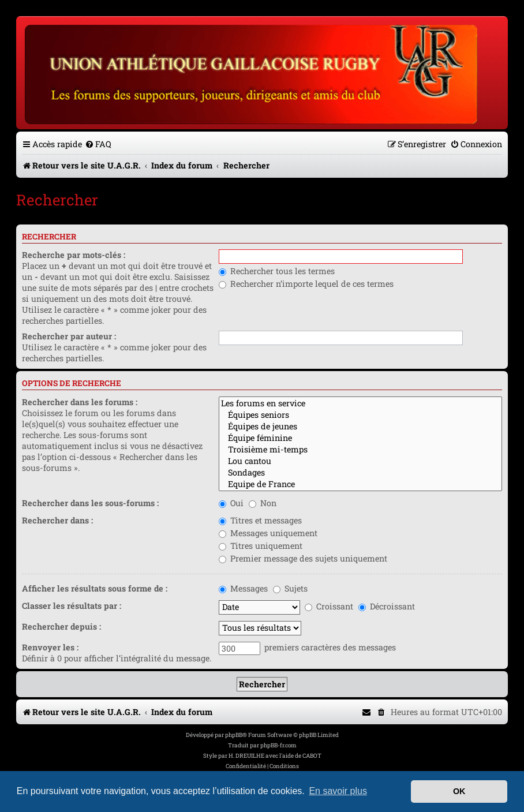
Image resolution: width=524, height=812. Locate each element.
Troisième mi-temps (360, 450)
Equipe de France (360, 484)
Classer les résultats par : (72, 606)
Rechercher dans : (57, 520)
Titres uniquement (261, 546)
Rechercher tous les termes (277, 271)
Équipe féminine (360, 438)
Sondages (360, 473)
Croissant (329, 606)
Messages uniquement (268, 533)
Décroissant (387, 606)
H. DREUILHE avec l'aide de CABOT (275, 756)
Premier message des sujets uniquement (303, 558)
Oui (231, 503)
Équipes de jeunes (360, 426)
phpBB (234, 735)
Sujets (290, 588)
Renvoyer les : (50, 647)
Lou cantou (360, 461)
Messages (243, 588)
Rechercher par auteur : (69, 336)
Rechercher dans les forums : (80, 402)
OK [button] (459, 791)
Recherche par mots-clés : (74, 255)
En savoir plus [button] (338, 791)
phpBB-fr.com (278, 745)
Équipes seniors (360, 415)
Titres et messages (260, 520)
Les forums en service (360, 403)
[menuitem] (98, 144)
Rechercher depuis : (61, 626)
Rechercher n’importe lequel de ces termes (306, 284)
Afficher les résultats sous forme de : (95, 588)
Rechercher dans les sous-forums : (90, 503)
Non (263, 503)
